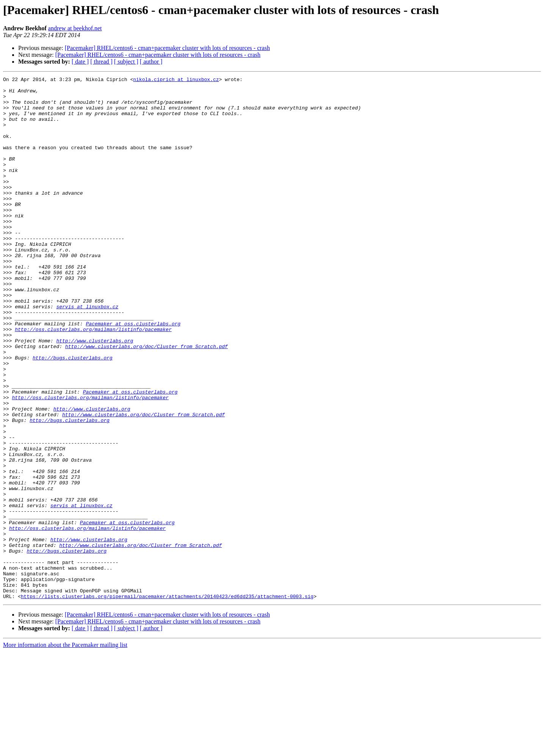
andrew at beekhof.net (75, 28)
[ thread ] (101, 62)
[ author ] (151, 62)
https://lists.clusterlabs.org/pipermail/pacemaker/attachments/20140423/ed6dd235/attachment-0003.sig (167, 701)
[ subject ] (126, 62)
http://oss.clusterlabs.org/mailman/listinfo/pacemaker (93, 380)
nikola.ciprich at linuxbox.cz (176, 80)
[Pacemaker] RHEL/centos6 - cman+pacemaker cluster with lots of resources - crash (167, 48)
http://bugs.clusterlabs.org (73, 414)
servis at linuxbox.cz (87, 353)
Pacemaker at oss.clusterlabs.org (133, 373)
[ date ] (80, 62)
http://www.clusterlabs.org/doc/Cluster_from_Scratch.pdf (147, 401)
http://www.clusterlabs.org (95, 394)
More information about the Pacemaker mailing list (65, 749)
